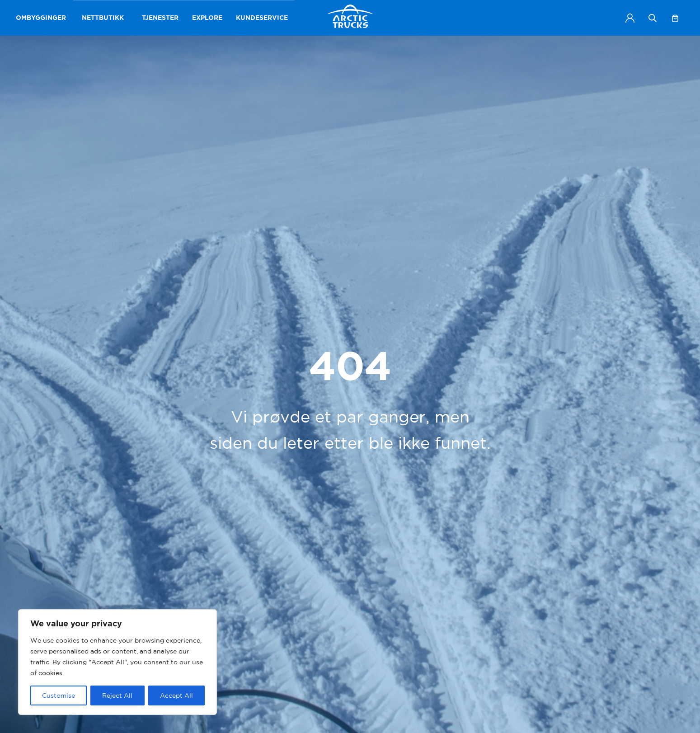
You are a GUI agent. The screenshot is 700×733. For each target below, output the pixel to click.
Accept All (176, 695)
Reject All (117, 695)
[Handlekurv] (675, 18)
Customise (59, 695)
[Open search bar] (653, 18)
